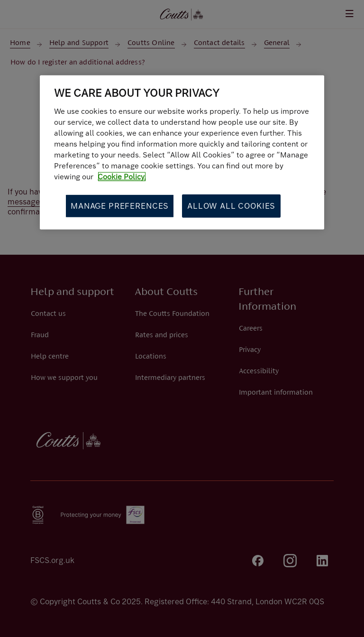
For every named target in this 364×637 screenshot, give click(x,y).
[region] (182, 152)
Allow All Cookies (231, 205)
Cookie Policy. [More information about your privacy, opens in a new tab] (122, 177)
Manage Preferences (120, 205)
